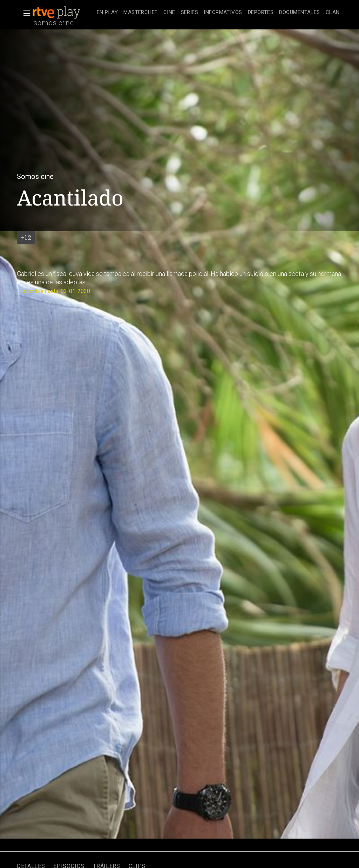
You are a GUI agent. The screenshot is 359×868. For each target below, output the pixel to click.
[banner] (63, 13)
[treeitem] (107, 13)
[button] (25, 13)
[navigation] (218, 13)
